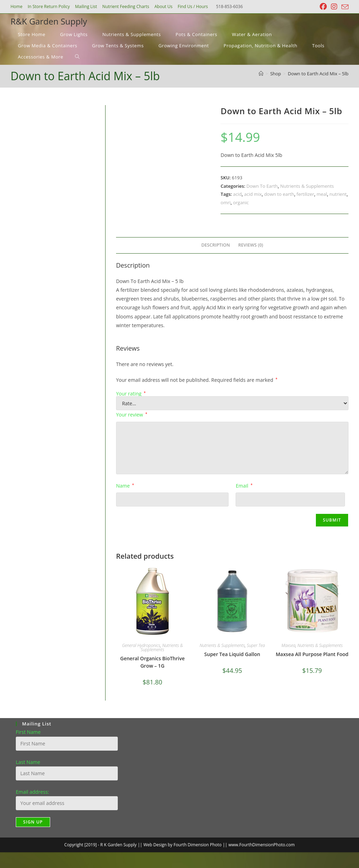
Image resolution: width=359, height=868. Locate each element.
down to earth (279, 194)
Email (244, 486)
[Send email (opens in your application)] (344, 7)
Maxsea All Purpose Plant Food (312, 654)
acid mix (253, 194)
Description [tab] (216, 245)
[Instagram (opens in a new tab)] (334, 7)
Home (16, 6)
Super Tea (256, 645)
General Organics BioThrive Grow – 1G (153, 662)
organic (241, 202)
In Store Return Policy (49, 6)
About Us (163, 6)
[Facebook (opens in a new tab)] (323, 7)
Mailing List (86, 6)
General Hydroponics (141, 645)
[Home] (261, 74)
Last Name (28, 762)
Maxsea (289, 645)
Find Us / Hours (193, 6)
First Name (28, 732)
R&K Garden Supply (49, 21)
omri (225, 202)
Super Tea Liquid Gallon (232, 654)
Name (125, 486)
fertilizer (305, 194)
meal (322, 194)
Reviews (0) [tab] (251, 245)
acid (238, 194)
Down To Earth (262, 186)
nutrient (338, 194)
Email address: (32, 792)
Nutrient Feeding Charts (126, 6)
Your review (132, 415)
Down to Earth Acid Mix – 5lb (318, 74)
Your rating (131, 394)
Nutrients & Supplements (307, 186)
